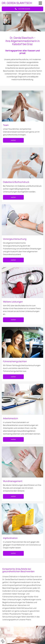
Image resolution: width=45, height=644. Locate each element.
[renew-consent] (3, 641)
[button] (39, 3)
